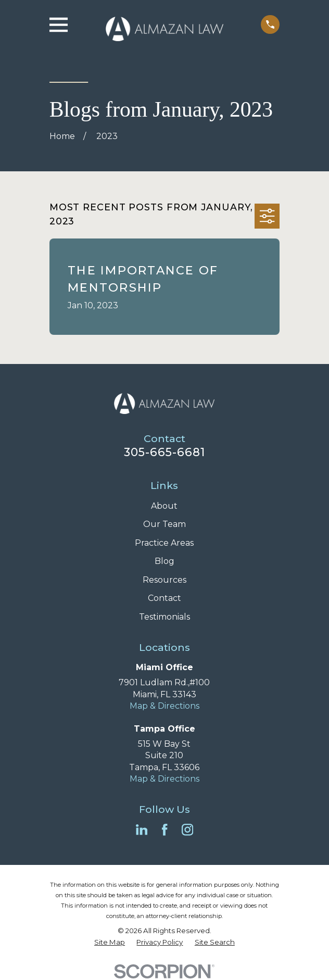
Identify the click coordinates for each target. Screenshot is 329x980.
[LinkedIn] (142, 830)
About (164, 506)
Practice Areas (164, 543)
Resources (164, 580)
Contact (164, 598)
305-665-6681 (165, 452)
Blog (164, 561)
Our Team (164, 524)
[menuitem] (110, 942)
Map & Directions (164, 706)
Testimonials (164, 617)
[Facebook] (164, 830)
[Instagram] (187, 830)
